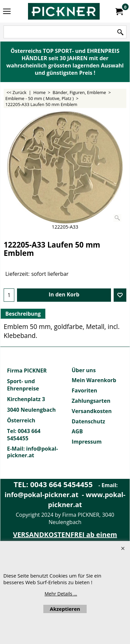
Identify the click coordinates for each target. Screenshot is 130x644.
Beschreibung (23, 314)
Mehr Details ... (61, 594)
